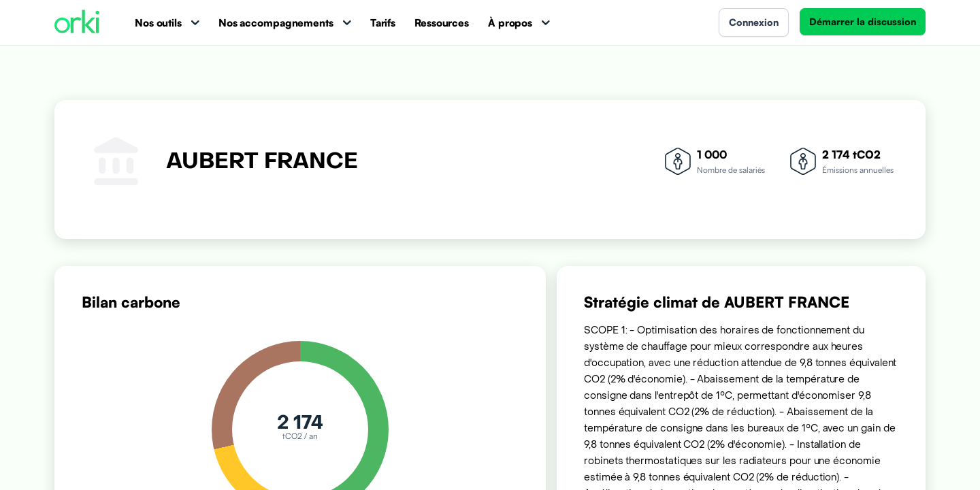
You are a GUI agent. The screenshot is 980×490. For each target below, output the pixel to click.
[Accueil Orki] (77, 23)
